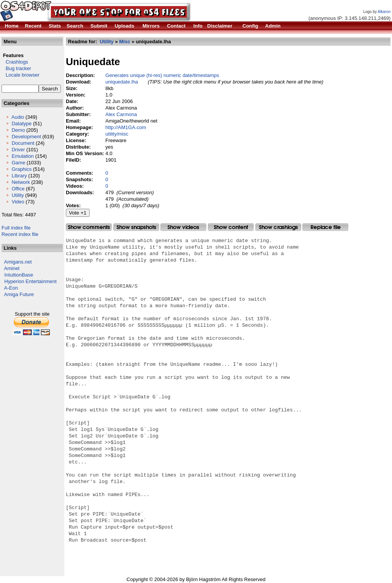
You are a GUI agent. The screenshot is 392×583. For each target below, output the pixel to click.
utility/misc (117, 134)
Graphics (21, 169)
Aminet (12, 268)
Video (18, 202)
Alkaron (384, 12)
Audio (18, 117)
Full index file (16, 228)
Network (21, 182)
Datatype (21, 124)
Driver (18, 150)
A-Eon (11, 288)
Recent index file (20, 234)
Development (26, 137)
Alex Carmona (121, 114)
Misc (125, 42)
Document (23, 143)
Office (18, 189)
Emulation (23, 156)
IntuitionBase (19, 275)
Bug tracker (16, 68)
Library (19, 176)
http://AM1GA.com (126, 127)
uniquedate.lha (122, 82)
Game (18, 163)
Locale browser (20, 75)
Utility (18, 195)
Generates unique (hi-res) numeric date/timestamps (162, 75)
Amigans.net (18, 262)
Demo (18, 130)
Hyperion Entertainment (30, 281)
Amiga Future (19, 294)
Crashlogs (15, 62)
